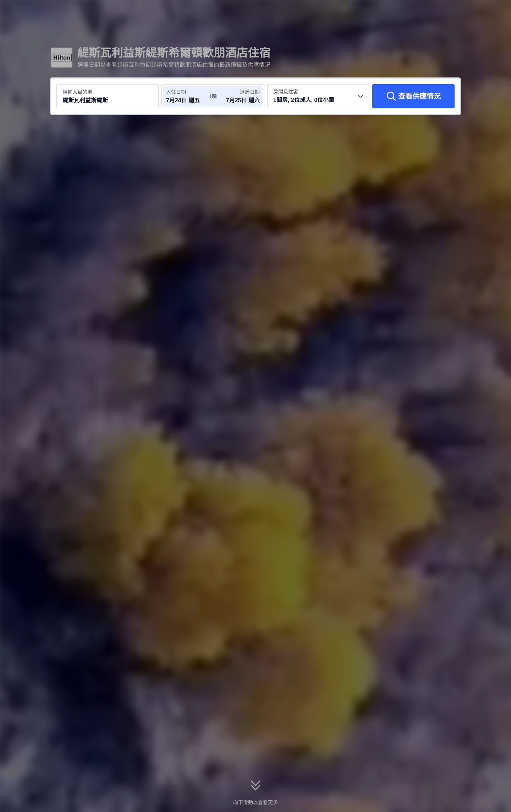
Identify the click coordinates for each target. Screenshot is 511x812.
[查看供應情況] (413, 96)
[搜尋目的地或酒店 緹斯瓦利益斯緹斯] (108, 96)
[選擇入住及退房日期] (187, 96)
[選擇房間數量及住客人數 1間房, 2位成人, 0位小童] (318, 96)
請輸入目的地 (77, 92)
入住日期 (176, 92)
